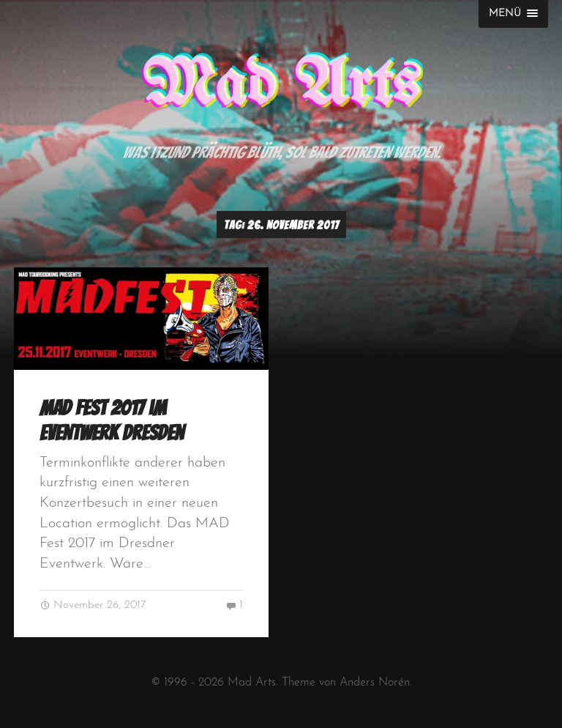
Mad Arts (281, 86)
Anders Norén (375, 683)
